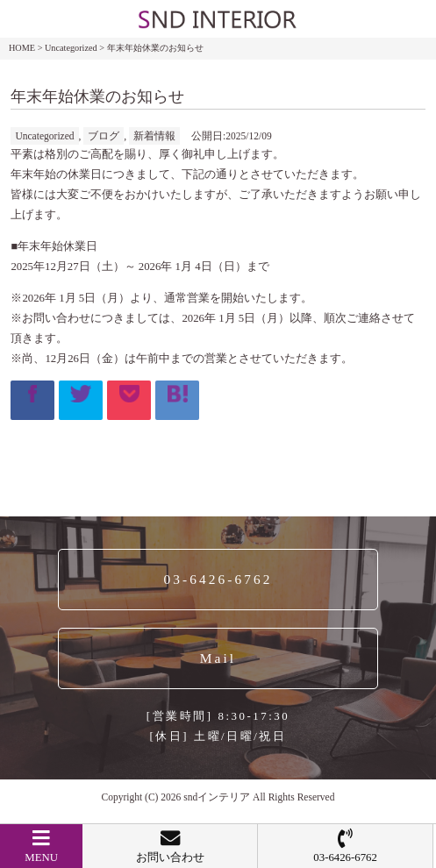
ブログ (104, 136)
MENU (41, 846)
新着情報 (154, 136)
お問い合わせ (170, 846)
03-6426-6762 (345, 846)
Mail (218, 658)
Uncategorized (44, 136)
